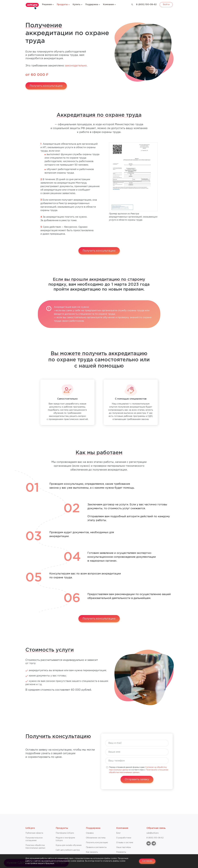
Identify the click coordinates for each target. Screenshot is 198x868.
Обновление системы (96, 838)
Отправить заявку (137, 779)
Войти (166, 5)
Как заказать (92, 852)
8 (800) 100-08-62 (146, 5)
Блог (118, 833)
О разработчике (124, 838)
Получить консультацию (46, 86)
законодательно (76, 66)
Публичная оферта (34, 833)
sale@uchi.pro (153, 833)
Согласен (147, 861)
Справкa (90, 833)
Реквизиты (121, 852)
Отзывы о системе (125, 843)
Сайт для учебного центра (68, 850)
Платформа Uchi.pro (65, 833)
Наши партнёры (124, 847)
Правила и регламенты (96, 847)
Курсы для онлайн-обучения (69, 845)
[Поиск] (132, 5)
